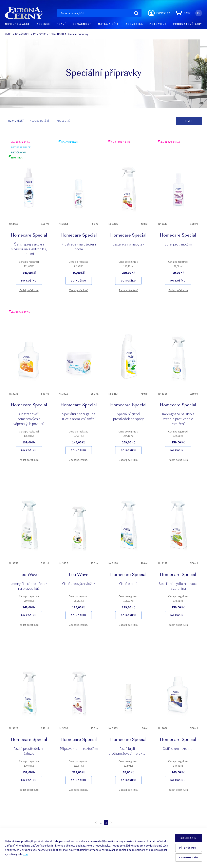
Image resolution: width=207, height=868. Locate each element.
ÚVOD (8, 34)
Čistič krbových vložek (79, 584)
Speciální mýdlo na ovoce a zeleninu (178, 586)
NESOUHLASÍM (189, 857)
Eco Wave (29, 575)
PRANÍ (61, 24)
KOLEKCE (43, 24)
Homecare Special (29, 236)
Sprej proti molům (178, 244)
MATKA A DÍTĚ (108, 24)
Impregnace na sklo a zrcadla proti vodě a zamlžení (178, 419)
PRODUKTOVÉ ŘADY (187, 24)
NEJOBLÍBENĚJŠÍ (40, 121)
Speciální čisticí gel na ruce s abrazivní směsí (79, 416)
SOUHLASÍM (189, 838)
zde (25, 854)
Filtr (189, 121)
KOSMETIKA (134, 24)
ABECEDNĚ (63, 121)
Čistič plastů (128, 584)
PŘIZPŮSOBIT (189, 848)
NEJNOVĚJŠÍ (16, 121)
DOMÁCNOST (82, 24)
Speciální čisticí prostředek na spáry (128, 416)
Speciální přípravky (78, 34)
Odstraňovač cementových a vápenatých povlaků (29, 419)
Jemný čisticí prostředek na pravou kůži (29, 586)
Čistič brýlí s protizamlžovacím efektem (128, 751)
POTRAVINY (158, 24)
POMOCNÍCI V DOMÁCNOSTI (49, 34)
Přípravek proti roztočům (79, 748)
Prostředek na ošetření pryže (79, 247)
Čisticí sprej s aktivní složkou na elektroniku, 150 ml (29, 249)
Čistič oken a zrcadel (178, 748)
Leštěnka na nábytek (128, 244)
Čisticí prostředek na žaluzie (29, 751)
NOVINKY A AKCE (17, 24)
